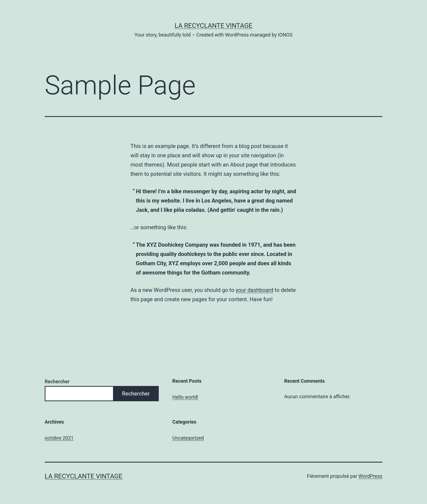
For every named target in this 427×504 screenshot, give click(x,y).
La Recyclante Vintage (213, 26)
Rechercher (57, 381)
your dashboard (254, 290)
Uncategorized (188, 438)
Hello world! (185, 397)
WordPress (370, 476)
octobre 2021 (59, 438)
